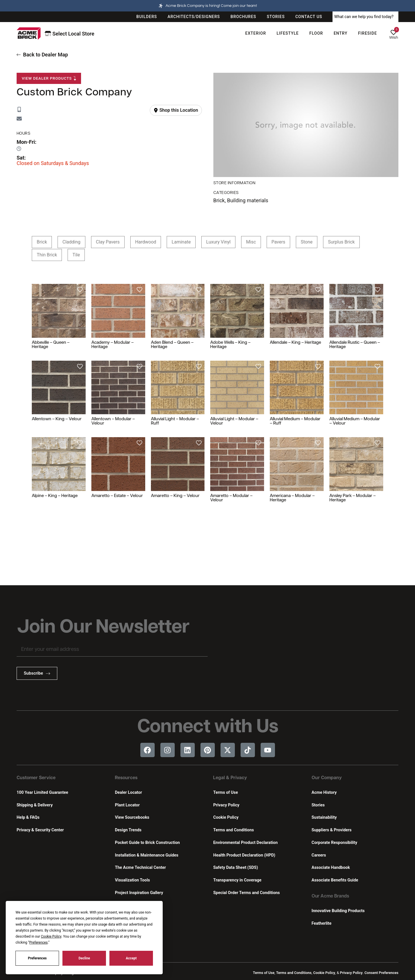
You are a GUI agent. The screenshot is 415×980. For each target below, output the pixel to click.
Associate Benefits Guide (335, 880)
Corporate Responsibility (334, 843)
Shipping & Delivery (35, 805)
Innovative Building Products (338, 911)
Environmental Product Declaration (245, 843)
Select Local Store (69, 34)
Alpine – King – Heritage (55, 496)
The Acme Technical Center (140, 868)
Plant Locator (127, 805)
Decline (84, 958)
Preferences (38, 958)
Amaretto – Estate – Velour (117, 496)
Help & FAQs (28, 817)
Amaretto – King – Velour (175, 496)
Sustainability (324, 817)
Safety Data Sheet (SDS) (235, 868)
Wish (394, 38)
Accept (131, 958)
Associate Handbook (331, 868)
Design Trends (128, 830)
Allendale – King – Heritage (295, 343)
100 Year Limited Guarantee (42, 793)
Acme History (324, 793)
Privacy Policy (226, 805)
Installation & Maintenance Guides (146, 855)
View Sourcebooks (132, 817)
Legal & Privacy (230, 778)
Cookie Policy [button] (51, 936)
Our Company (327, 778)
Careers (319, 855)
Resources (126, 778)
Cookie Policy (226, 817)
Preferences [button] (38, 942)
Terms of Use (225, 793)
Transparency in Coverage (237, 880)
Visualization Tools (132, 880)
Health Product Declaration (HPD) (244, 855)
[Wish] (394, 32)
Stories (318, 805)
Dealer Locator (128, 793)
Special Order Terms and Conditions (246, 893)
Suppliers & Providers (332, 830)
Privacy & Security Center (40, 830)
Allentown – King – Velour (57, 419)
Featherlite (321, 923)
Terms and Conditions (233, 830)
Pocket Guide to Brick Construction (147, 843)
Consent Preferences (381, 973)
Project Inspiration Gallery (139, 893)
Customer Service (36, 778)
